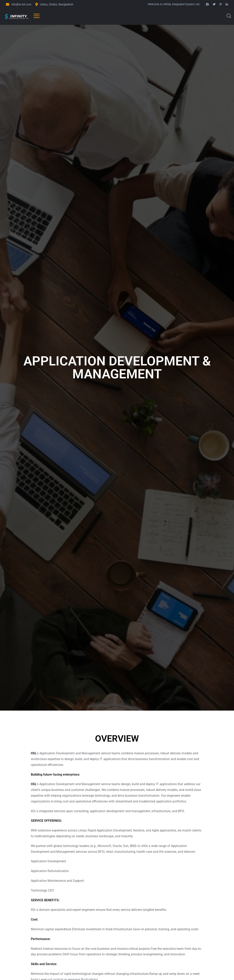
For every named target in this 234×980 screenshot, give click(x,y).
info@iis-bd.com (21, 4)
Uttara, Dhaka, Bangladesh (57, 4)
